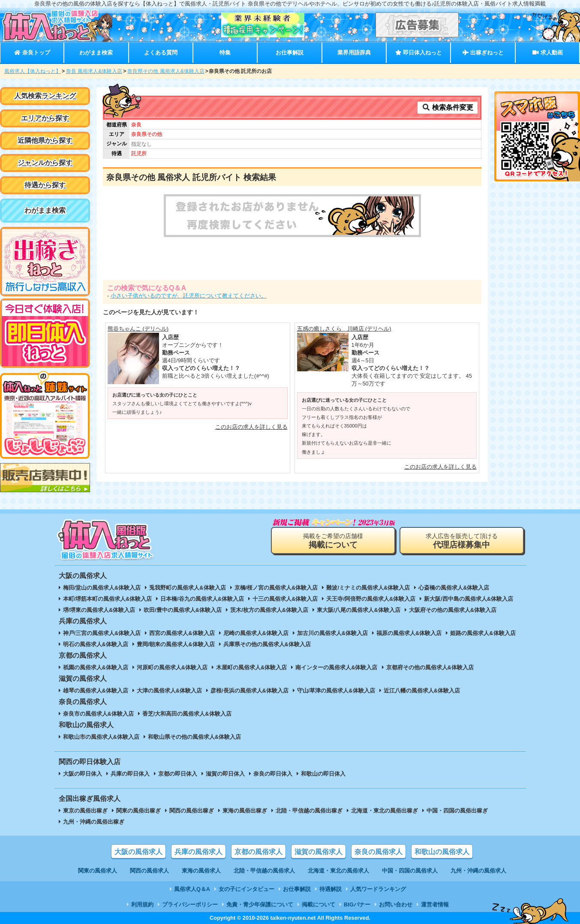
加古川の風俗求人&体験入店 (332, 633)
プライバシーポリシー (190, 904)
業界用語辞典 (354, 53)
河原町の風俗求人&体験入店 (172, 667)
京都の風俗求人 (258, 852)
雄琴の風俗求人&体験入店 (96, 691)
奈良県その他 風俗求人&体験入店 (166, 71)
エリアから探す (45, 118)
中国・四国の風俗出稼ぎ (457, 811)
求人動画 (547, 53)
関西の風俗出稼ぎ (192, 811)
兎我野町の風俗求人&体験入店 (187, 588)
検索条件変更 (448, 107)
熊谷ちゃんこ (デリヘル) (138, 329)
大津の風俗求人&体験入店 (169, 691)
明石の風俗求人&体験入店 (96, 644)
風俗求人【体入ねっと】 (33, 71)
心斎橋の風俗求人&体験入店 (454, 588)
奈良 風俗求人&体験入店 (94, 71)
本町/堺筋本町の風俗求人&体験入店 (108, 599)
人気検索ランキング (45, 96)
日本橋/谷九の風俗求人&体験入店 (202, 599)
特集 (225, 53)
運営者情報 (435, 904)
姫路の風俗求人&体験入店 (483, 633)
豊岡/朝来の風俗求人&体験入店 (176, 644)
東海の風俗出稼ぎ (245, 811)
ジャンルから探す (45, 163)
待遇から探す (45, 185)
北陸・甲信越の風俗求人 (264, 871)
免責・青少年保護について (260, 904)
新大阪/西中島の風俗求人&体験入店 (469, 599)
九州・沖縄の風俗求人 (478, 871)
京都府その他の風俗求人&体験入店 (430, 667)
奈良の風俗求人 (379, 852)
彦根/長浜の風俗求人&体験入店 (249, 691)
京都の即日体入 (178, 774)
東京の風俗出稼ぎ (85, 811)
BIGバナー (357, 904)
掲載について (319, 904)
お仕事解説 (290, 53)
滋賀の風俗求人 (319, 852)
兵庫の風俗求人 (198, 852)
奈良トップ (32, 53)
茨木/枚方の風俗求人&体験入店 (269, 610)
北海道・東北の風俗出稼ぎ (385, 811)
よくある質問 (161, 53)
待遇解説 (331, 889)
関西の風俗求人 (149, 871)
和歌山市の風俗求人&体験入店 (101, 737)
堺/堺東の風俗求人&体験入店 (99, 610)
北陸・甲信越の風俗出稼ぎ (309, 811)
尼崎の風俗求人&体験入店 (256, 633)
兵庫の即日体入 (130, 774)
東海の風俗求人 (201, 871)
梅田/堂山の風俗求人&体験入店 (102, 588)
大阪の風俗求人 (138, 852)
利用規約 (142, 904)
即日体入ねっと (419, 53)
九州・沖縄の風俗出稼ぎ (94, 822)
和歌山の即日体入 (323, 774)
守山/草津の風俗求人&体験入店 (336, 691)
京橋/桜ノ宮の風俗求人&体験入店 (276, 588)
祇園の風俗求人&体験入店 (96, 667)
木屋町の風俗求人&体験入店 (251, 667)
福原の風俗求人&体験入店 (409, 633)
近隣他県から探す (45, 140)
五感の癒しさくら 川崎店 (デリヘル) (344, 329)
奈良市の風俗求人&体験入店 (98, 714)
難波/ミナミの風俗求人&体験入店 (368, 588)
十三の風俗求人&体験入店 (285, 599)
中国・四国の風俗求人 (410, 871)
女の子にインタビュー (246, 889)
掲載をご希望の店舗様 (333, 541)
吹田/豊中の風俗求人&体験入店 (183, 610)
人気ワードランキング (378, 889)
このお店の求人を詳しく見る (251, 427)
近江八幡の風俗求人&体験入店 (422, 691)
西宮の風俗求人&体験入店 (182, 633)
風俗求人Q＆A (192, 889)
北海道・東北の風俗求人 (338, 871)
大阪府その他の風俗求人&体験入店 (453, 610)
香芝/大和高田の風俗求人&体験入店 (187, 714)
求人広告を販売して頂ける (462, 541)
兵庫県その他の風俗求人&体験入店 (267, 644)
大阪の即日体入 (83, 774)
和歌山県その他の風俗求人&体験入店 (194, 737)
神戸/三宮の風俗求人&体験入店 (102, 633)
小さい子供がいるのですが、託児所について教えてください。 (189, 296)
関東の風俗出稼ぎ (138, 811)
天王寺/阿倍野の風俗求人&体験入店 (371, 599)
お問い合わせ (396, 904)
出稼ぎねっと (483, 53)
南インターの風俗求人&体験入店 (336, 667)
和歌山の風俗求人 (442, 852)
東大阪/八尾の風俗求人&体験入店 (359, 610)
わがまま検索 (96, 53)
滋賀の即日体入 (225, 774)
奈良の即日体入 (273, 774)
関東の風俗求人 (98, 871)
